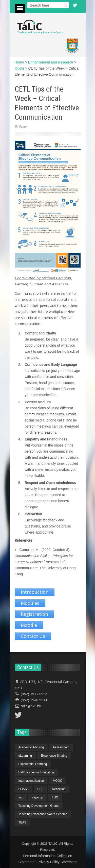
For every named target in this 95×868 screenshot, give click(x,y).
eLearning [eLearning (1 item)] (25, 756)
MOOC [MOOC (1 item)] (57, 781)
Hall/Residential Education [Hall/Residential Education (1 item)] (36, 772)
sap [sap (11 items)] (21, 797)
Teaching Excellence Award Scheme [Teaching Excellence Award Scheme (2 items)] (43, 814)
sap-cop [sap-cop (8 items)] (38, 797)
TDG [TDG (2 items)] (55, 797)
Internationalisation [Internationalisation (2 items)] (31, 781)
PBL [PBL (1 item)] (40, 789)
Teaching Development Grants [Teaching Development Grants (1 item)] (39, 806)
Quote (22, 127)
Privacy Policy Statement (57, 862)
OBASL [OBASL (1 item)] (24, 789)
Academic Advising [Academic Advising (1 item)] (31, 747)
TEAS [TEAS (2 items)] (22, 822)
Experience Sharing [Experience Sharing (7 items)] (54, 756)
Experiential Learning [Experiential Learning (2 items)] (33, 764)
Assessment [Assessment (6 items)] (61, 747)
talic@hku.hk (31, 706)
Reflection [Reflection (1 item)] (59, 789)
